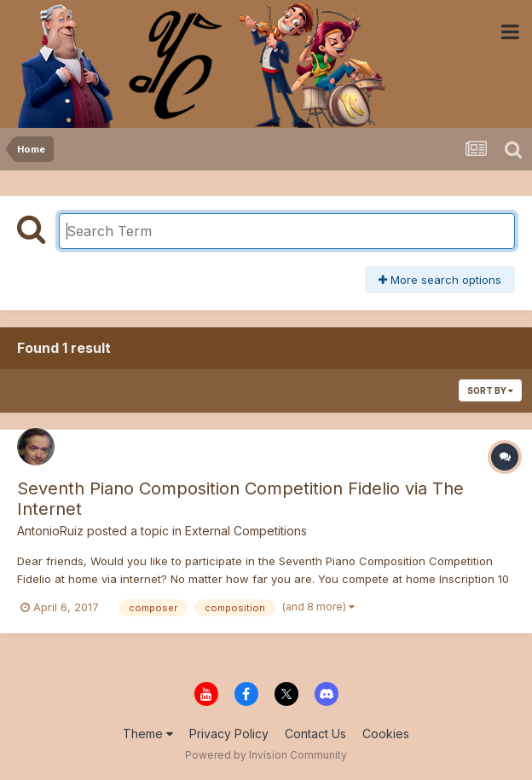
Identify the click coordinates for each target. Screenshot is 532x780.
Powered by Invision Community (266, 755)
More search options (440, 280)
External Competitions (246, 531)
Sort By (490, 390)
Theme (148, 734)
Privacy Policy (229, 734)
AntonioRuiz (50, 531)
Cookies (386, 734)
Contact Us (315, 734)
